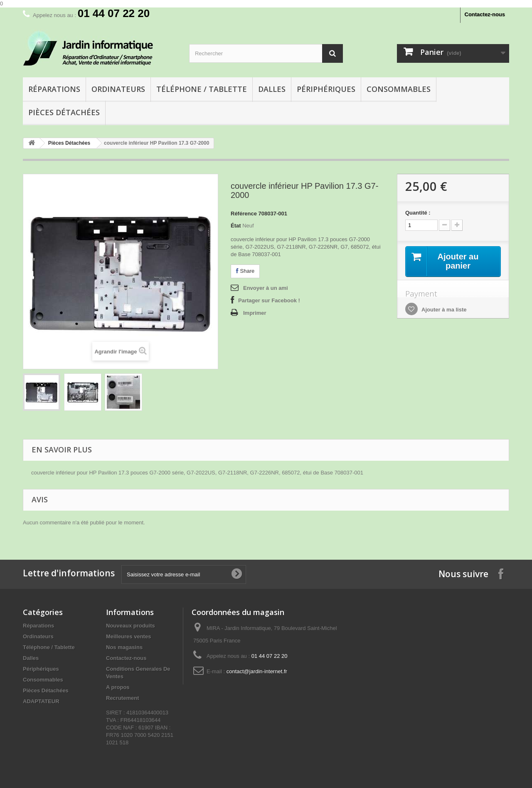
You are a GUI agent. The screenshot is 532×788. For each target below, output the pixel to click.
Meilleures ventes (128, 636)
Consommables (399, 89)
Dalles (272, 89)
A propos (118, 687)
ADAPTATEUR (41, 701)
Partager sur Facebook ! (269, 300)
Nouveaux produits (131, 626)
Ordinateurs (118, 89)
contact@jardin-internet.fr (257, 671)
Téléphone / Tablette (202, 89)
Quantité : (418, 213)
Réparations (54, 89)
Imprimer (255, 313)
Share (245, 271)
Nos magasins (124, 647)
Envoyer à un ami (266, 288)
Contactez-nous (485, 14)
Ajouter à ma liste (443, 310)
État (236, 226)
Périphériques (326, 89)
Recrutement (122, 698)
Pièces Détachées (64, 112)
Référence (244, 214)
